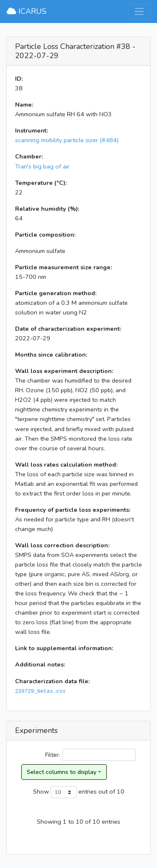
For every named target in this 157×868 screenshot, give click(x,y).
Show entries (65, 792)
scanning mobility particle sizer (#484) (67, 140)
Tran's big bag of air (42, 166)
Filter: (90, 755)
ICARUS (27, 11)
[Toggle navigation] (139, 11)
